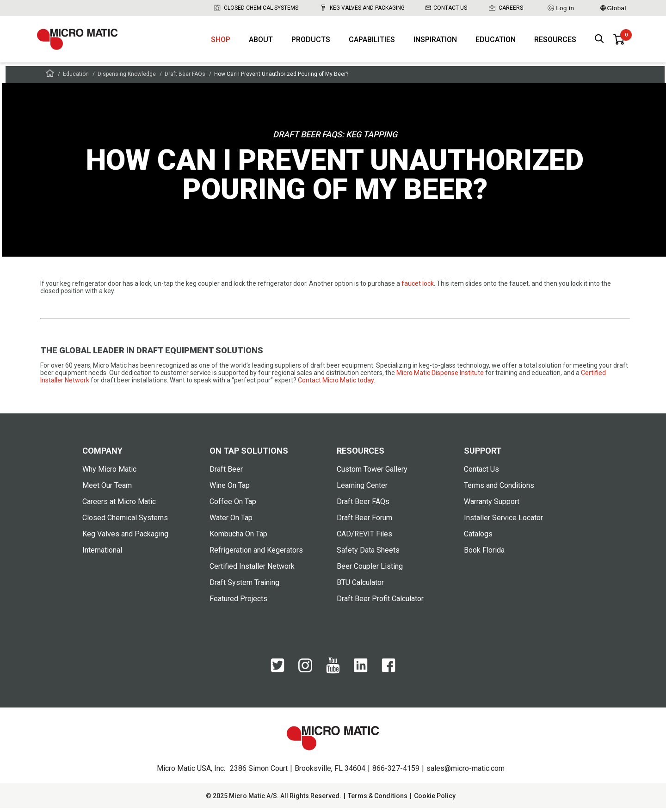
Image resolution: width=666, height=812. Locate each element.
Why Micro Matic (109, 473)
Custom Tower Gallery (372, 473)
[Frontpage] (50, 78)
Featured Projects (238, 602)
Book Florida (484, 554)
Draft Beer (226, 473)
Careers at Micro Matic (119, 505)
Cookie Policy (435, 800)
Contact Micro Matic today (336, 384)
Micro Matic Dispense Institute (440, 376)
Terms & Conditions (378, 800)
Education (496, 42)
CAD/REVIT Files (364, 538)
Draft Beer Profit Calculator (380, 602)
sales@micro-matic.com (466, 772)
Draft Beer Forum (364, 521)
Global (613, 8)
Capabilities (372, 42)
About (261, 42)
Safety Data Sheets (368, 554)
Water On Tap (231, 521)
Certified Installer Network (252, 570)
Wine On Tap (230, 489)
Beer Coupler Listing (370, 570)
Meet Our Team (107, 489)
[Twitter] (277, 670)
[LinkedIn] (361, 670)
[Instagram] (305, 669)
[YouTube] (333, 670)
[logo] (81, 42)
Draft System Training (244, 586)
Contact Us (446, 8)
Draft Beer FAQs (185, 78)
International (102, 554)
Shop (221, 42)
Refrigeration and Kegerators (256, 554)
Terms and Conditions (499, 489)
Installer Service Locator (503, 521)
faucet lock (418, 287)
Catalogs (478, 538)
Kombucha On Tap (238, 538)
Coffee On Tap (233, 505)
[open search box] (599, 42)
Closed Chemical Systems (256, 8)
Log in (560, 8)
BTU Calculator (360, 586)
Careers (506, 8)
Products (311, 42)
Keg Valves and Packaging (362, 8)
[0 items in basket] (619, 42)
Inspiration (435, 42)
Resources (555, 42)
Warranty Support (492, 505)
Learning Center (362, 489)
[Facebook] (388, 670)
